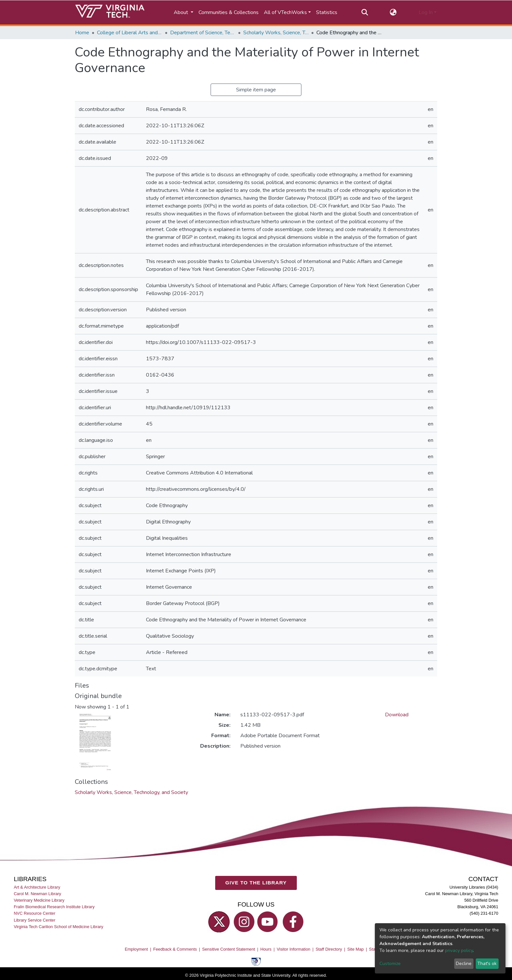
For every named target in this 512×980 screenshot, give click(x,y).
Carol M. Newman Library (37, 894)
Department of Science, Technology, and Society (203, 33)
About (182, 12)
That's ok (487, 964)
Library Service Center (34, 920)
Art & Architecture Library (37, 887)
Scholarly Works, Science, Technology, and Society (276, 33)
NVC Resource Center (34, 913)
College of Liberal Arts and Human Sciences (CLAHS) (130, 33)
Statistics (327, 12)
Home (82, 33)
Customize (390, 964)
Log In (426, 12)
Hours (266, 949)
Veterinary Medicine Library (39, 900)
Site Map (355, 949)
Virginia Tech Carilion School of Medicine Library (58, 926)
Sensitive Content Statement (229, 949)
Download (397, 715)
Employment (136, 949)
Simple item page (256, 90)
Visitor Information (294, 949)
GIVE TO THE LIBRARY (256, 883)
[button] (393, 12)
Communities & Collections (229, 12)
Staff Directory (329, 949)
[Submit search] (365, 12)
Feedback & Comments (175, 949)
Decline (464, 964)
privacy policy (459, 950)
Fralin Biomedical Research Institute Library (54, 907)
